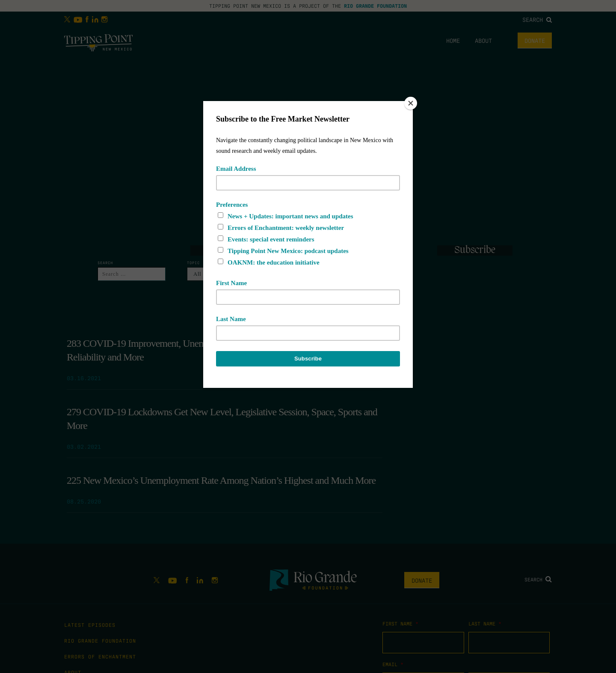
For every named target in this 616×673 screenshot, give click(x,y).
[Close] (411, 103)
